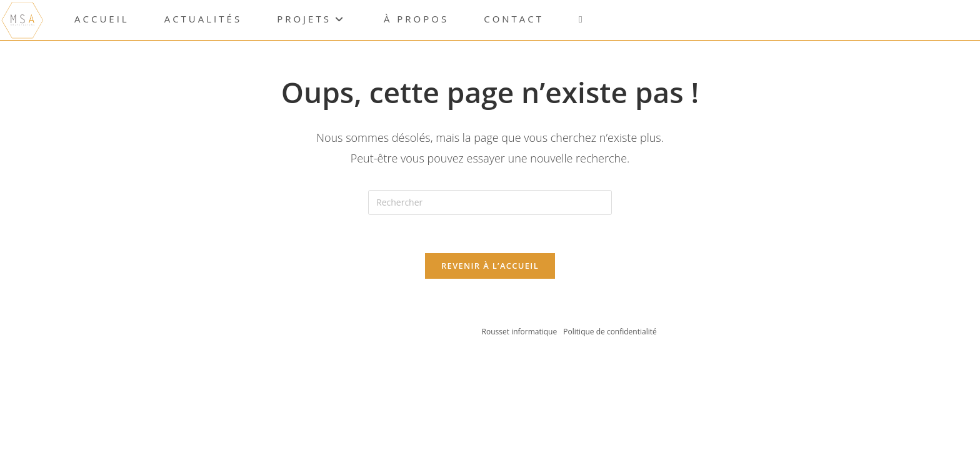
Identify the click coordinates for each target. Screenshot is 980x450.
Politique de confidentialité (610, 332)
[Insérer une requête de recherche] (490, 202)
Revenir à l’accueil (490, 266)
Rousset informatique (521, 332)
